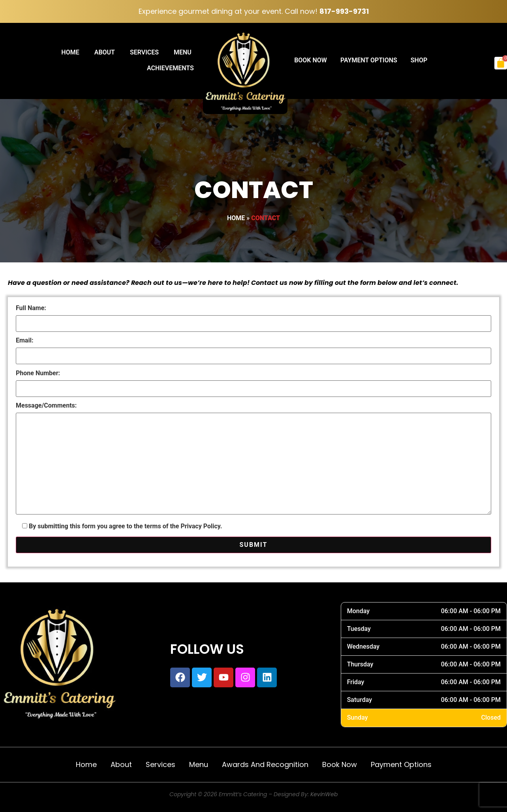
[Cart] (501, 63)
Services (144, 52)
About (105, 52)
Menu (183, 52)
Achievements (170, 68)
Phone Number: (253, 381)
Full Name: (253, 316)
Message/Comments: (253, 459)
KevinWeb (324, 794)
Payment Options (369, 60)
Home (70, 52)
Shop (419, 60)
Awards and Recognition (265, 764)
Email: (253, 348)
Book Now (311, 60)
